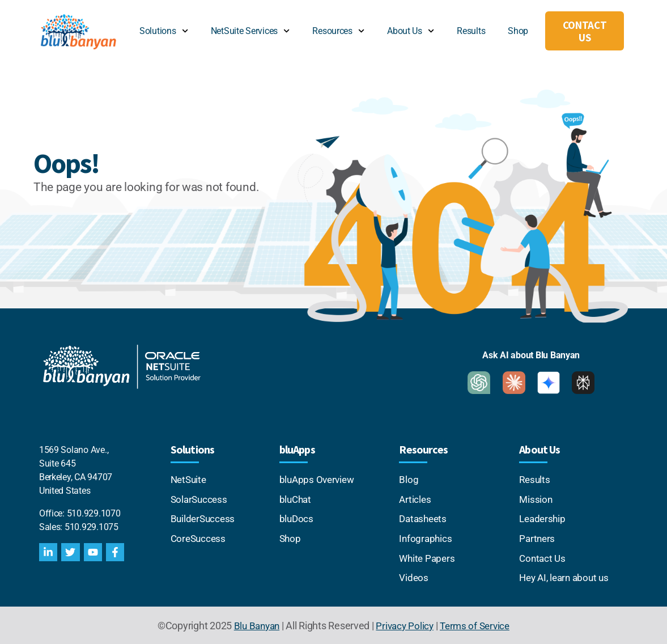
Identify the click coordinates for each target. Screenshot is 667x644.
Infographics (426, 537)
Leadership (543, 518)
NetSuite (191, 479)
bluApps (297, 449)
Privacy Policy (404, 623)
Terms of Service (477, 623)
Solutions (164, 30)
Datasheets (424, 518)
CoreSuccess (199, 537)
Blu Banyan (253, 623)
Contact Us (543, 556)
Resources (338, 30)
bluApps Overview (319, 479)
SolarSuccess (200, 499)
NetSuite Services (250, 30)
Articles (415, 499)
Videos (414, 576)
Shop (518, 30)
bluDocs (297, 518)
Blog (409, 479)
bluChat (296, 499)
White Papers (428, 556)
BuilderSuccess (204, 518)
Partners (538, 537)
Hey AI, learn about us (567, 576)
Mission (536, 499)
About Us (411, 30)
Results (471, 30)
